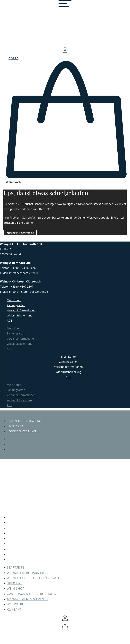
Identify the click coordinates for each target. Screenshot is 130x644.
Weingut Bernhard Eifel (68, 522)
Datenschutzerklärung (25, 421)
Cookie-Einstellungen (23, 431)
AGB (10, 321)
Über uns (68, 533)
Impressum (16, 426)
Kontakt (68, 559)
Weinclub (68, 554)
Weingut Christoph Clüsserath (68, 528)
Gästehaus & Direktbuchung (68, 544)
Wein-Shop (68, 538)
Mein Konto (14, 300)
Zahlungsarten (16, 305)
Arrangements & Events (68, 549)
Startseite (68, 517)
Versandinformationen (21, 310)
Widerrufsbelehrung (20, 315)
